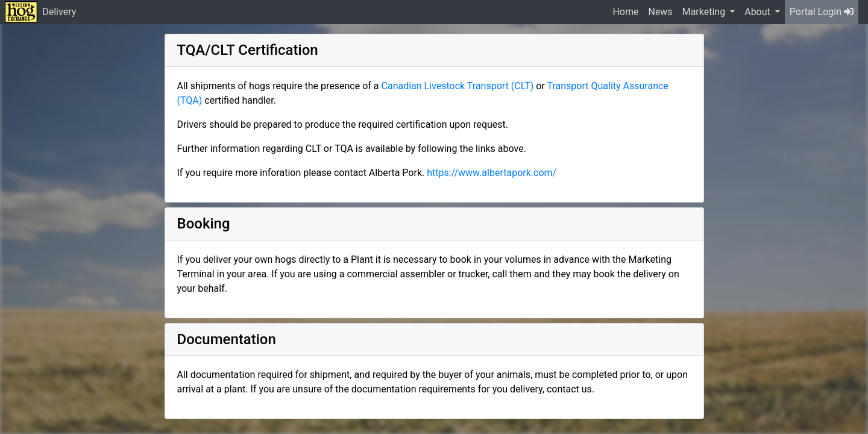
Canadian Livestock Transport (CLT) (458, 86)
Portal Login (822, 12)
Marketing (705, 12)
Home (625, 12)
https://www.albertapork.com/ (492, 173)
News (660, 12)
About (759, 12)
